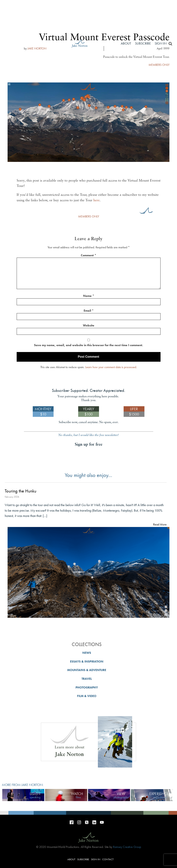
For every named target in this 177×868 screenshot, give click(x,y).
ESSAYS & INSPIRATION (87, 661)
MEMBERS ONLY (89, 216)
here (96, 200)
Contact (108, 859)
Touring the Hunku (21, 491)
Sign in (161, 43)
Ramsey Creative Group (127, 847)
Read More (160, 524)
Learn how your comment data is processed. (111, 367)
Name (89, 296)
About (126, 43)
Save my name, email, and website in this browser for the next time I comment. (88, 345)
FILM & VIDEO (87, 696)
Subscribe (143, 43)
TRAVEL (87, 679)
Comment (88, 255)
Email (89, 311)
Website (89, 325)
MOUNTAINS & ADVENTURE (87, 670)
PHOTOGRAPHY (87, 687)
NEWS (87, 653)
